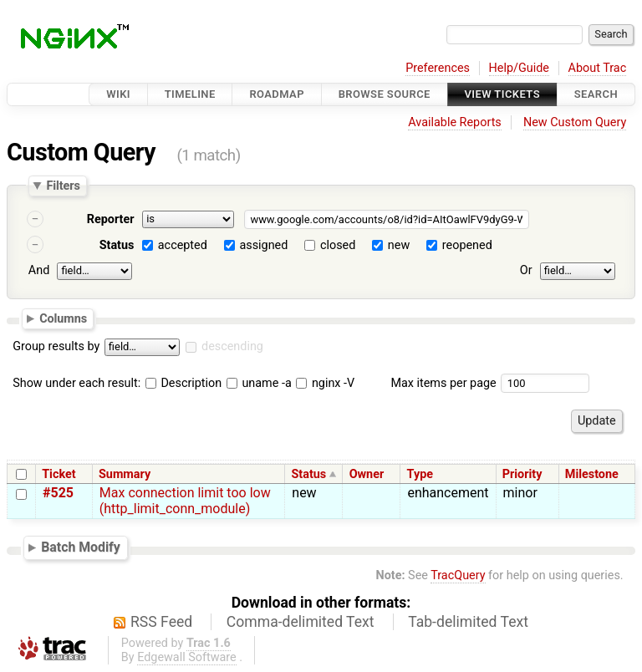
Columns (63, 318)
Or (526, 270)
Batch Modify (81, 547)
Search (596, 94)
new (399, 245)
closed (338, 245)
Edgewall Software (187, 657)
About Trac (598, 68)
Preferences (438, 68)
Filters (63, 186)
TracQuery (458, 575)
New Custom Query (575, 122)
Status (117, 245)
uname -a (259, 383)
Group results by (56, 346)
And (39, 270)
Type (420, 474)
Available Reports (455, 122)
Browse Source (385, 94)
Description (183, 383)
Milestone (592, 474)
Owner (367, 474)
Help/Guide (519, 68)
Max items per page (443, 383)
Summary (125, 474)
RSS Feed (161, 622)
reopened (467, 245)
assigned (263, 245)
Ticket (59, 474)
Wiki (118, 94)
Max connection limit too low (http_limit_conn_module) (185, 501)
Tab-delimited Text (468, 622)
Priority (522, 474)
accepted (183, 245)
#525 (58, 493)
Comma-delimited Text (301, 622)
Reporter (111, 219)
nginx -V (325, 383)
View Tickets (502, 94)
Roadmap (277, 94)
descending (232, 346)
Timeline (190, 94)
